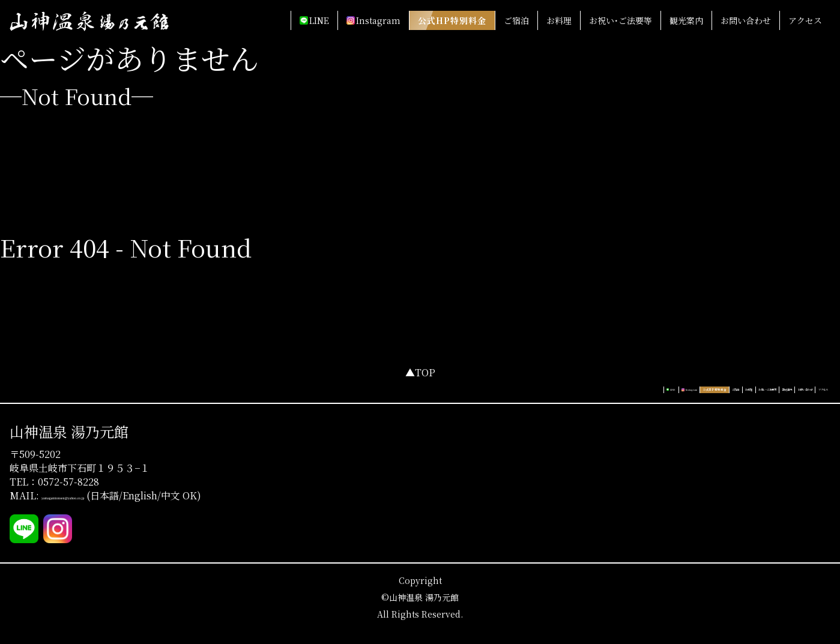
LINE (319, 20)
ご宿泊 (516, 20)
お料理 (559, 20)
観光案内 (686, 20)
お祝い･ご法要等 (621, 20)
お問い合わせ (746, 20)
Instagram (378, 20)
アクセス (805, 20)
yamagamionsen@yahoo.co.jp (99, 507)
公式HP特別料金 (452, 20)
